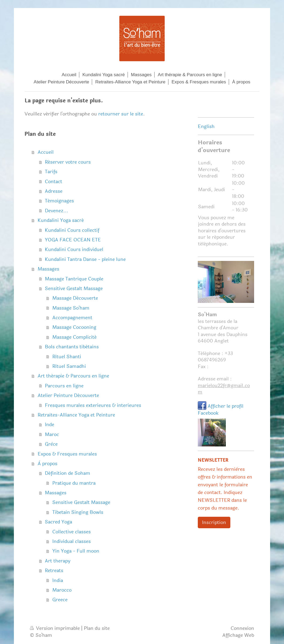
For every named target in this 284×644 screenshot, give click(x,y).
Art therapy (58, 561)
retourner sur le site (121, 114)
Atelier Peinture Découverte (68, 395)
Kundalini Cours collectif (72, 230)
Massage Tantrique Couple (74, 279)
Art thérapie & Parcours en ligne (73, 376)
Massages (48, 269)
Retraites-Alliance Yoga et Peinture (76, 415)
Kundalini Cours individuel (74, 249)
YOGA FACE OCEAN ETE (73, 240)
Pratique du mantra (74, 483)
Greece (60, 600)
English (206, 126)
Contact (54, 182)
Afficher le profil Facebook (221, 410)
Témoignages (59, 201)
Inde (50, 425)
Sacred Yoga (58, 522)
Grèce (51, 444)
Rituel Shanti (67, 357)
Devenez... (56, 211)
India (58, 580)
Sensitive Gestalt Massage (74, 288)
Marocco (62, 590)
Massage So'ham (71, 308)
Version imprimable (56, 628)
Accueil (46, 152)
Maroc (52, 434)
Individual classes (72, 541)
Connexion (242, 628)
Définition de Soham (68, 473)
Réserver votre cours (68, 162)
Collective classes (72, 532)
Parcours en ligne (64, 386)
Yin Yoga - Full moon (76, 551)
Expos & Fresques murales (67, 454)
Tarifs (51, 172)
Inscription (214, 522)
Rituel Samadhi (69, 366)
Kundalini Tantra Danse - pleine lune (85, 259)
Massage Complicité (74, 337)
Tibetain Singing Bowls (78, 512)
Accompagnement (72, 318)
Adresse (54, 191)
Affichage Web (238, 635)
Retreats (54, 570)
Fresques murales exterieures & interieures (93, 405)
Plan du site (97, 628)
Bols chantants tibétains (72, 347)
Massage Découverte (75, 298)
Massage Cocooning (74, 327)
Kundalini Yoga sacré (61, 220)
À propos (48, 464)
